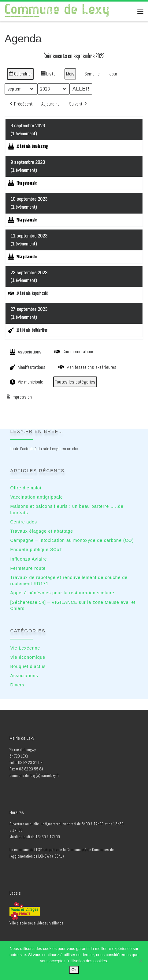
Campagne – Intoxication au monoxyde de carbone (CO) (72, 540)
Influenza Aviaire (28, 559)
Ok (74, 970)
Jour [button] (113, 73)
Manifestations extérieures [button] (87, 367)
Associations (24, 676)
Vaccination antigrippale (36, 497)
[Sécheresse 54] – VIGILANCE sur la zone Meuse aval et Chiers (73, 606)
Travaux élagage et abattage (42, 531)
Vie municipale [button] (26, 382)
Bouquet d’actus (28, 666)
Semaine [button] (92, 73)
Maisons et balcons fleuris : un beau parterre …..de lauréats (67, 509)
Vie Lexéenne (25, 648)
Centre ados (24, 522)
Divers (17, 685)
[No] (140, 961)
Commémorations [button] (74, 351)
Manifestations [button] (27, 367)
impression (19, 397)
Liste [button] (48, 74)
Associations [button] (25, 352)
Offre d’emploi (26, 488)
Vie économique (28, 657)
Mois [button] (70, 73)
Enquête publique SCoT (36, 550)
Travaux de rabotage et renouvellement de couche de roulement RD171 (69, 581)
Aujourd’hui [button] (51, 104)
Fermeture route (28, 568)
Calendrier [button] (20, 74)
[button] (21, 104)
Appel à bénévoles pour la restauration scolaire (62, 593)
